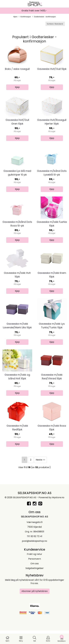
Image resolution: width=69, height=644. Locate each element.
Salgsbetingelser (35, 583)
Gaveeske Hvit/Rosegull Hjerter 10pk (52, 125)
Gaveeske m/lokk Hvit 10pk (17, 284)
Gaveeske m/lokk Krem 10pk (52, 284)
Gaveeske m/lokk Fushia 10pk (52, 231)
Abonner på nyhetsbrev (35, 606)
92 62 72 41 (36, 551)
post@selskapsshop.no (34, 555)
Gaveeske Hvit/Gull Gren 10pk (17, 125)
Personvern (35, 573)
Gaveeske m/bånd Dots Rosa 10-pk (17, 231)
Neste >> (40, 474)
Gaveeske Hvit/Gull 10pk (52, 71)
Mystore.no (58, 512)
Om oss (35, 578)
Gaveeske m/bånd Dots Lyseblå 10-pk (52, 178)
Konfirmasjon (25, 17)
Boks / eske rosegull (17, 71)
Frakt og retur (34, 569)
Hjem (15, 17)
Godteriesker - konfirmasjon (44, 17)
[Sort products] (55, 24)
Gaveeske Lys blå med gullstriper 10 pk (17, 178)
